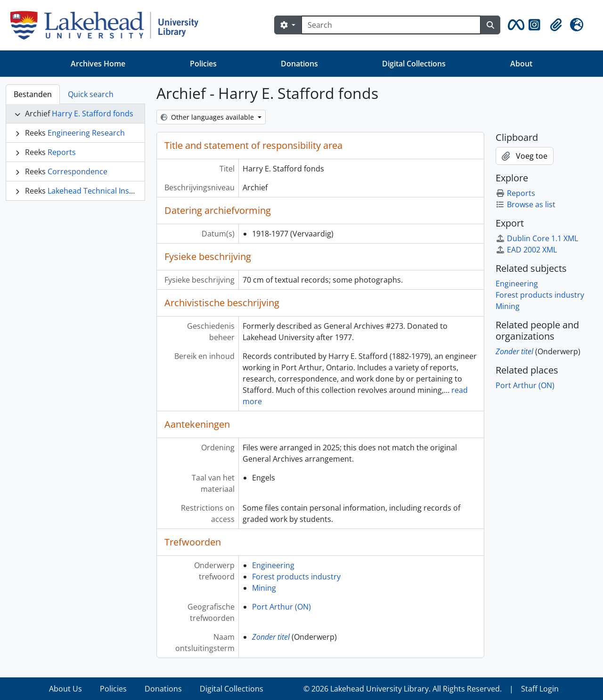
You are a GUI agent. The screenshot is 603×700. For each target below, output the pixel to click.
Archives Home (98, 64)
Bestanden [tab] (33, 94)
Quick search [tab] (91, 94)
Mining (264, 588)
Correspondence (77, 171)
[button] (514, 25)
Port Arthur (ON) (281, 607)
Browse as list (526, 204)
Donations (299, 64)
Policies (203, 64)
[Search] (391, 25)
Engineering (273, 565)
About (521, 64)
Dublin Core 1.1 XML (537, 238)
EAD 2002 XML (526, 250)
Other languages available (208, 117)
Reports (62, 152)
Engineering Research (86, 133)
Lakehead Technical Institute (98, 191)
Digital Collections (414, 64)
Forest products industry (296, 577)
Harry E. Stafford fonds (93, 114)
